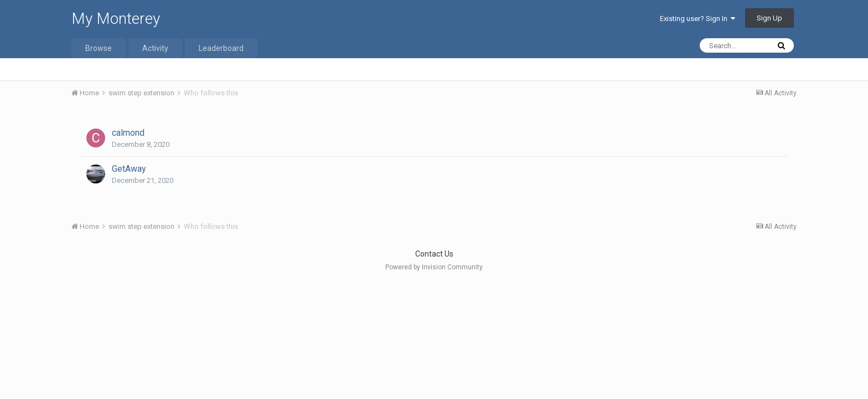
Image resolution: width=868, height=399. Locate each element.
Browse (99, 48)
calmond (128, 133)
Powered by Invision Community (434, 267)
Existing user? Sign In (697, 19)
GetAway (129, 169)
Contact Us (434, 254)
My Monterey (116, 19)
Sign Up (769, 18)
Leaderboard (221, 48)
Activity (155, 48)
